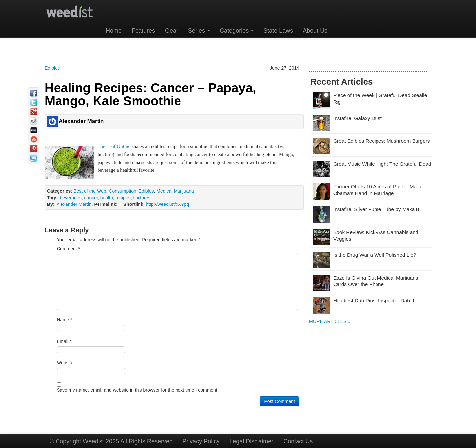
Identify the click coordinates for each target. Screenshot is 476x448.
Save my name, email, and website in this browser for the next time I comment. (138, 390)
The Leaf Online (114, 146)
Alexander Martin (74, 204)
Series (199, 31)
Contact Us (298, 441)
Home (114, 31)
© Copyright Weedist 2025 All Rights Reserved (111, 441)
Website (65, 363)
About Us (315, 31)
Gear (172, 31)
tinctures (142, 198)
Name (65, 320)
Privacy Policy (201, 441)
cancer (91, 198)
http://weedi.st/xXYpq (167, 204)
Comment (68, 249)
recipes (123, 198)
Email (64, 341)
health (107, 198)
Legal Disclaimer (251, 441)
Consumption (122, 191)
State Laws (278, 31)
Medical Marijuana (175, 191)
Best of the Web (90, 191)
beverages (71, 198)
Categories (237, 31)
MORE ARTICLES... (330, 321)
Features (143, 31)
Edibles (52, 68)
